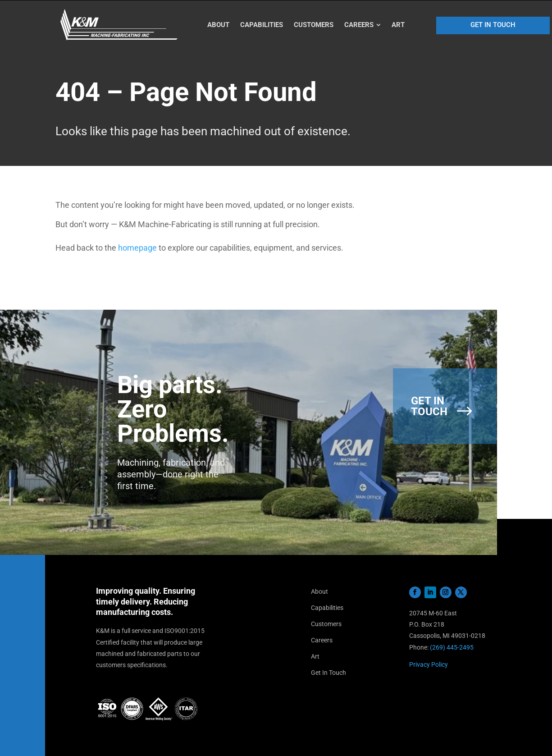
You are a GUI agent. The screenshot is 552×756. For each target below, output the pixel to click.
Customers (326, 624)
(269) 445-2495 (452, 647)
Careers (322, 640)
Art (315, 656)
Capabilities (327, 608)
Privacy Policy (429, 664)
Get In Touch (328, 673)
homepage (137, 248)
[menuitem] (218, 25)
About (319, 591)
